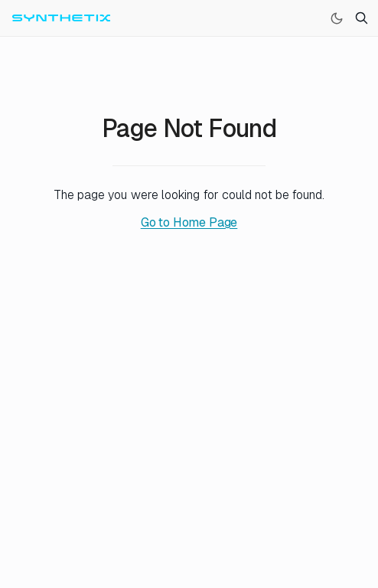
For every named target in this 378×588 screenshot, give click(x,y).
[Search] (361, 18)
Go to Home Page (189, 222)
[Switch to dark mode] (337, 18)
